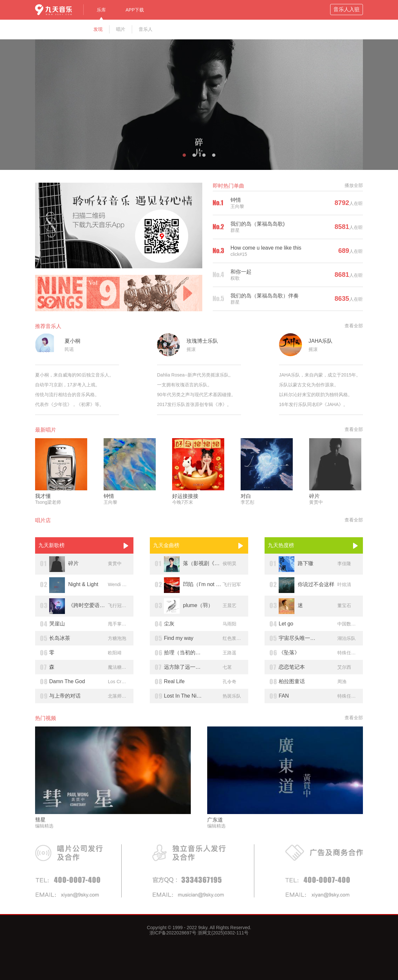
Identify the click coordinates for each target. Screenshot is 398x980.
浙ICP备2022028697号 (173, 933)
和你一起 (241, 272)
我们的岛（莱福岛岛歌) (258, 224)
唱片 (121, 29)
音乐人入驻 (347, 9)
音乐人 (146, 29)
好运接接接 (185, 496)
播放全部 (354, 185)
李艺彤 (248, 502)
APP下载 (135, 10)
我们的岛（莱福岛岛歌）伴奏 (265, 296)
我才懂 (43, 496)
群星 (235, 230)
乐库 (101, 10)
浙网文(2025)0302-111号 (223, 933)
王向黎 (237, 206)
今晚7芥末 (183, 502)
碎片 (314, 496)
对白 (246, 496)
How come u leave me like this (266, 248)
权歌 (235, 278)
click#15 (239, 254)
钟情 (236, 200)
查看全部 (354, 326)
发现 (98, 29)
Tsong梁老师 (48, 502)
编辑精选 (44, 826)
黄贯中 (316, 502)
